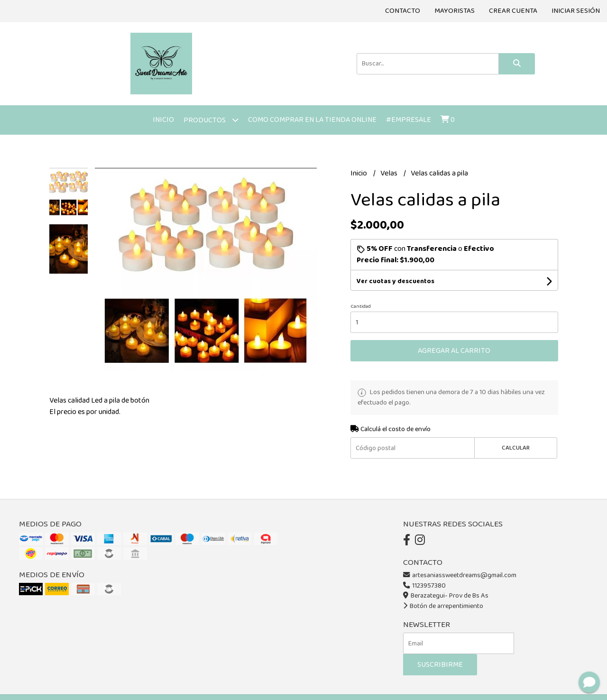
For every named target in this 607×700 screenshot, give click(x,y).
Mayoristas (455, 11)
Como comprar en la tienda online (312, 120)
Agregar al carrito (454, 351)
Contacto (403, 11)
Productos (211, 120)
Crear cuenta (513, 11)
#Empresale (409, 120)
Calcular (516, 448)
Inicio (163, 120)
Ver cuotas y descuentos (395, 281)
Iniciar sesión (576, 11)
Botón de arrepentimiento (443, 606)
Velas (390, 173)
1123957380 (424, 586)
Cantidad (361, 306)
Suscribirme (440, 665)
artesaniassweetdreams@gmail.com (460, 575)
